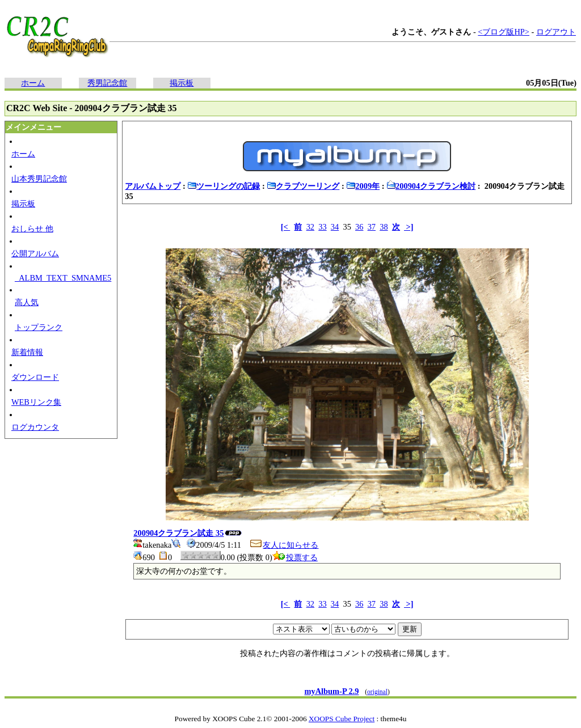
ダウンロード (35, 377)
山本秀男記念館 (39, 179)
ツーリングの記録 (224, 186)
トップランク (39, 327)
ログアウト (556, 32)
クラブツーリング (303, 186)
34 (335, 227)
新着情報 (27, 352)
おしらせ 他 (32, 228)
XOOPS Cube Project (342, 719)
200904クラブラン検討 (431, 186)
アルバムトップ (153, 186)
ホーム (33, 83)
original (377, 692)
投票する (295, 557)
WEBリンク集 (36, 402)
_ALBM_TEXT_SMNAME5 (63, 278)
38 (384, 227)
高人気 (27, 302)
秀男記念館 (107, 83)
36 (359, 227)
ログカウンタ (35, 427)
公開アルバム (35, 253)
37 (372, 227)
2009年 (363, 186)
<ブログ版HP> (504, 32)
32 (310, 227)
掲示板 (182, 83)
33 (322, 227)
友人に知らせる (284, 545)
